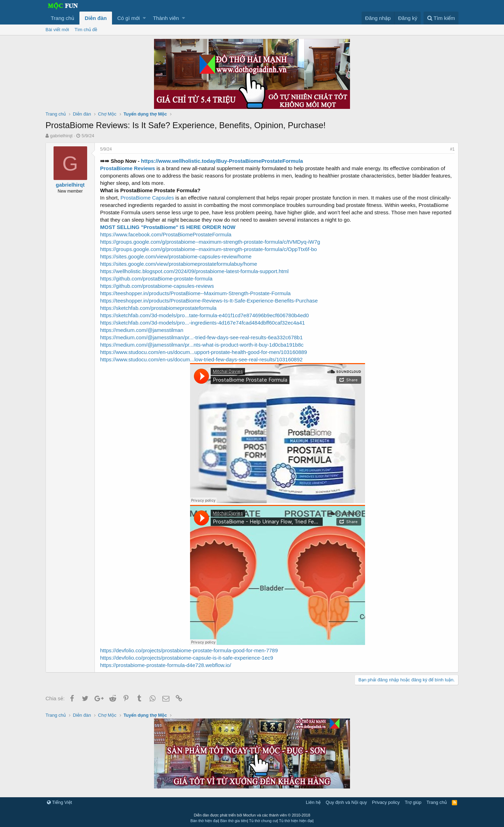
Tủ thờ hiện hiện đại (296, 821)
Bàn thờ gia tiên (234, 821)
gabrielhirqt (61, 136)
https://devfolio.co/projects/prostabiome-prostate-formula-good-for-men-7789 (189, 650)
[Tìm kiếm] (441, 18)
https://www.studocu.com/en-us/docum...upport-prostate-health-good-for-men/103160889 (204, 352)
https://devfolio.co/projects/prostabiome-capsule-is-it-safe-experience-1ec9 (187, 658)
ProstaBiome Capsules (147, 198)
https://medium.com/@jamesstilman (142, 330)
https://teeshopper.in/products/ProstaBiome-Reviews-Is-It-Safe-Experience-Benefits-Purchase (209, 301)
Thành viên (166, 18)
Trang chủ (62, 18)
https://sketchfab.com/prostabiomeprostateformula (158, 308)
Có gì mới (128, 18)
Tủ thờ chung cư (263, 821)
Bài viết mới (57, 30)
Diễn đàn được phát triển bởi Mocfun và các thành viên (252, 815)
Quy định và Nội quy (346, 802)
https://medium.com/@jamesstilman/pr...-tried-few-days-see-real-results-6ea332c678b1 (201, 337)
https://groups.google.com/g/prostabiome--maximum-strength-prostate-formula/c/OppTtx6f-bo (208, 249)
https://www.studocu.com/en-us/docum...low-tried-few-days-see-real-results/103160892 (201, 359)
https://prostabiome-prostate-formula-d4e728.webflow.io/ (166, 665)
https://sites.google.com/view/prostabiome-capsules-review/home (176, 256)
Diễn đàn (96, 18)
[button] (144, 18)
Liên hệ (313, 802)
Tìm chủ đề (86, 30)
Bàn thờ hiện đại (204, 821)
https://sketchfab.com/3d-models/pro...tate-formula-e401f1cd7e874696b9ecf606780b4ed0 (204, 315)
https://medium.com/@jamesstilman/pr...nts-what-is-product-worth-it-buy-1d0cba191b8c (202, 345)
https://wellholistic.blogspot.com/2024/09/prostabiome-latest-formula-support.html (194, 271)
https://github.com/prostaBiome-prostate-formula (156, 279)
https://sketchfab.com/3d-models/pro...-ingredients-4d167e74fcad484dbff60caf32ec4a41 (202, 323)
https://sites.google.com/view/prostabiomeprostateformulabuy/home (179, 264)
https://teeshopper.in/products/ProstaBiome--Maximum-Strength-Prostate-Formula (195, 293)
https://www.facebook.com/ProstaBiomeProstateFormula (166, 234)
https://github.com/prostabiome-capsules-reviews (157, 286)
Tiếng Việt (59, 802)
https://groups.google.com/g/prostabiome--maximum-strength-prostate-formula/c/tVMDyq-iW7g (210, 242)
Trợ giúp (413, 802)
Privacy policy (386, 802)
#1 (452, 149)
